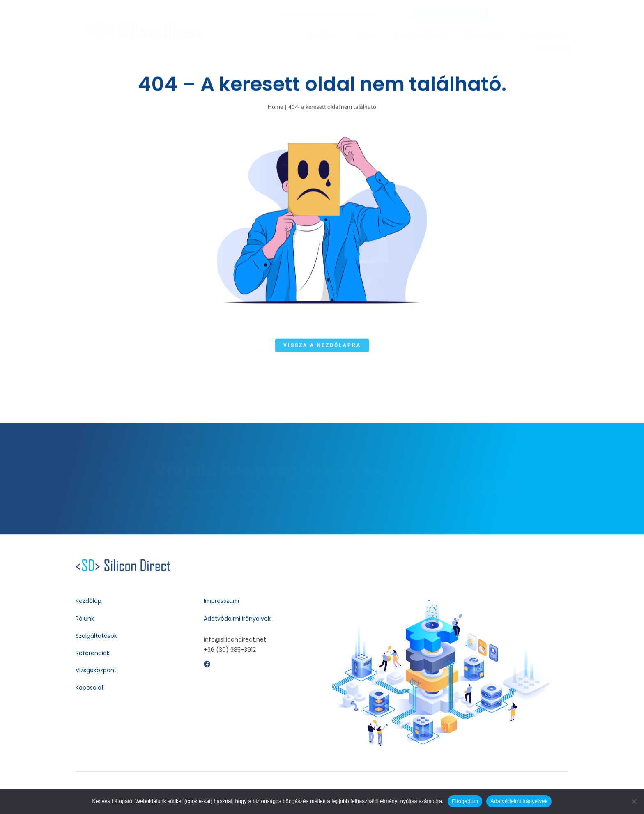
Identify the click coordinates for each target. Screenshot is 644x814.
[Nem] (634, 801)
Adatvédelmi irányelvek (519, 801)
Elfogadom (465, 801)
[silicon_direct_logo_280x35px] (150, 26)
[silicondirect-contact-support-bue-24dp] (123, 562)
